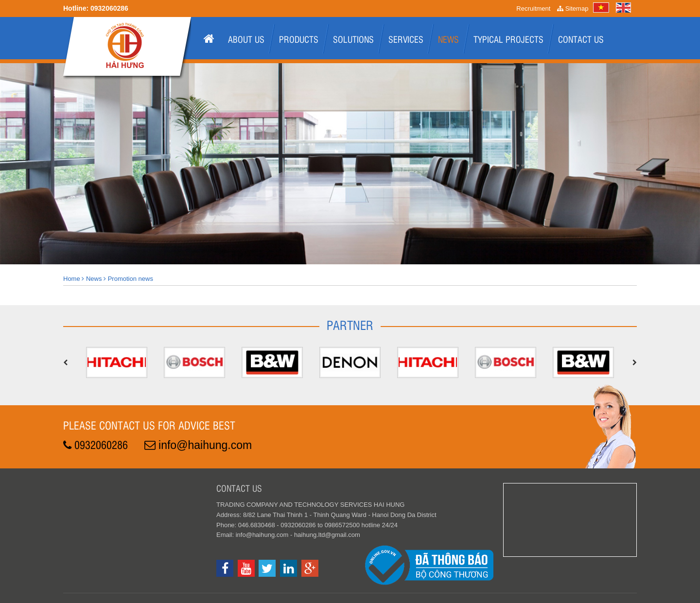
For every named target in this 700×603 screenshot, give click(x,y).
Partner (350, 325)
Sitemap (573, 9)
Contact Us (581, 39)
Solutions (353, 39)
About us (246, 39)
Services (406, 39)
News (448, 39)
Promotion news (131, 279)
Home (72, 279)
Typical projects (508, 39)
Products (299, 39)
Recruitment (533, 9)
